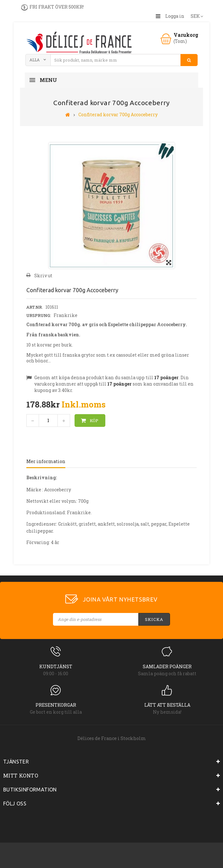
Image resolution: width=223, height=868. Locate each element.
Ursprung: (39, 315)
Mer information (46, 461)
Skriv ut (43, 276)
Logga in (175, 16)
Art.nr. (35, 307)
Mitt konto (21, 775)
